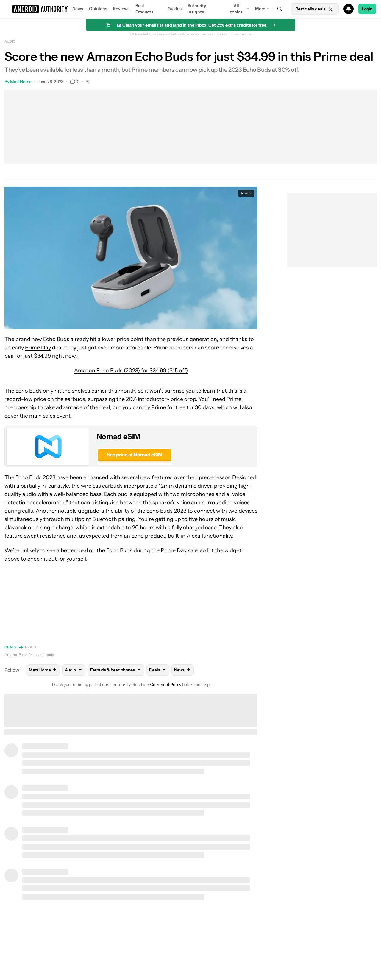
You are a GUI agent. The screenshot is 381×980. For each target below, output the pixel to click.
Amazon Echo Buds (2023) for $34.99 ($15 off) (131, 371)
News (78, 9)
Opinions (98, 9)
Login (367, 9)
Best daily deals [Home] (315, 9)
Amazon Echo (15, 655)
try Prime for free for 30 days (179, 407)
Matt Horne (21, 82)
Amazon (246, 193)
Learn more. (242, 34)
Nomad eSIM (118, 437)
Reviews (121, 9)
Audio (10, 41)
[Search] (280, 9)
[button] (190, 9)
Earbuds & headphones (116, 670)
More (260, 9)
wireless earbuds (102, 486)
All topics (236, 9)
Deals (11, 647)
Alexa (193, 536)
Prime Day (38, 348)
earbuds (47, 655)
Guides (175, 9)
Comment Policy (166, 685)
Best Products (144, 9)
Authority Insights (197, 9)
